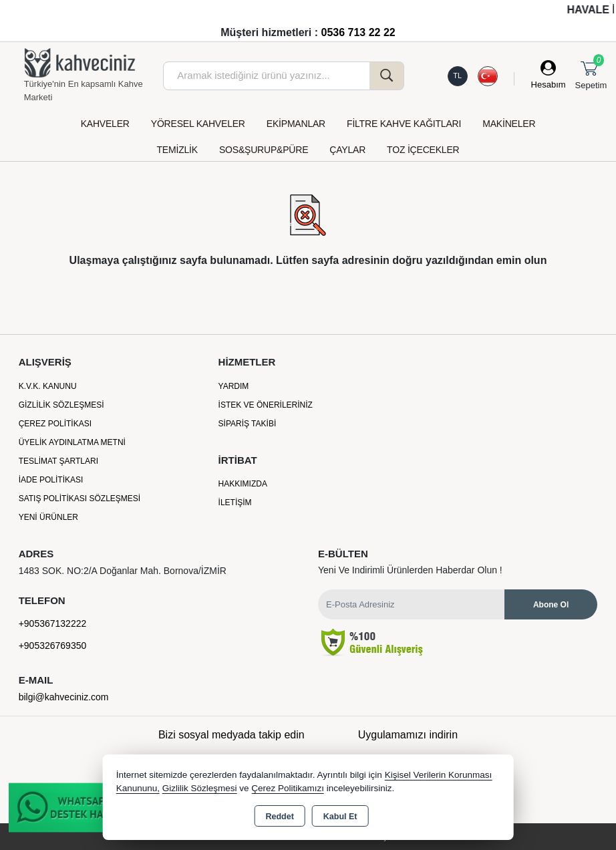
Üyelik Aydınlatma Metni (72, 442)
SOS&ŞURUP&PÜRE (264, 150)
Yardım (234, 386)
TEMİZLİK (177, 150)
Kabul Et (340, 817)
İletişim (235, 503)
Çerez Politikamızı (288, 788)
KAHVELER (105, 124)
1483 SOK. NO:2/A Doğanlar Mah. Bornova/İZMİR (123, 571)
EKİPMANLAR (296, 124)
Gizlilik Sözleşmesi (61, 405)
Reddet (279, 817)
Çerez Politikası (55, 424)
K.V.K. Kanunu (48, 386)
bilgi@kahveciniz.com (64, 697)
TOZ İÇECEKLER (423, 150)
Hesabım (549, 85)
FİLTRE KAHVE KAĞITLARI (404, 124)
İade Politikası (51, 480)
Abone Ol (551, 605)
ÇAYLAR (347, 150)
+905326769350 (53, 646)
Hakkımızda (243, 484)
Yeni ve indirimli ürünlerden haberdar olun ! (410, 570)
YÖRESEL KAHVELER (198, 124)
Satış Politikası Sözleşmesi (80, 499)
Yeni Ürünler (48, 517)
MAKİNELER (509, 124)
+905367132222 (53, 623)
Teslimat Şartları (58, 461)
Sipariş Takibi (248, 424)
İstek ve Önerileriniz (266, 405)
